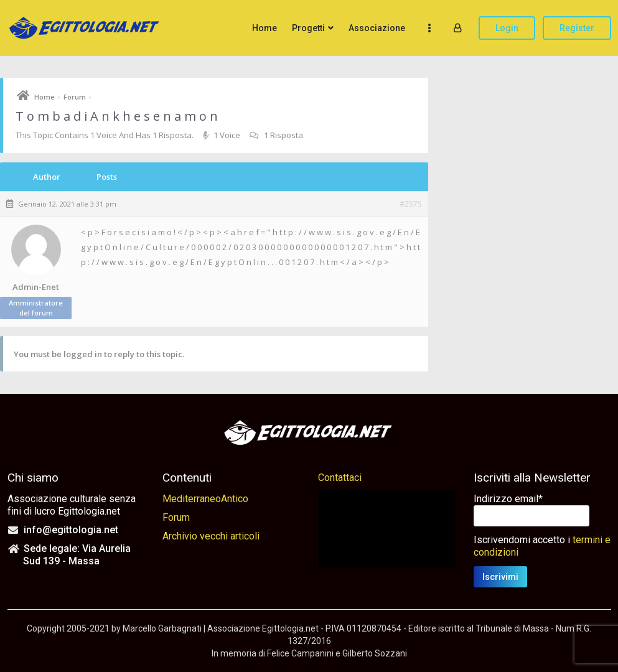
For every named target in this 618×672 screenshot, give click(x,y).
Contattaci (340, 478)
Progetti (308, 28)
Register (577, 28)
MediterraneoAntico (205, 499)
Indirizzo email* (508, 499)
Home (265, 28)
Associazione (377, 28)
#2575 (411, 204)
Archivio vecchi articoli (211, 536)
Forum (75, 97)
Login (507, 28)
